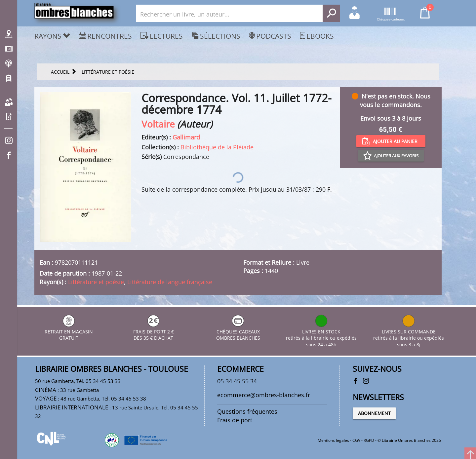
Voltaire (158, 124)
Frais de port (235, 420)
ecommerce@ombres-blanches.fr (264, 395)
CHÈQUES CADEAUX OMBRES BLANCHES (238, 332)
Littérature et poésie (96, 282)
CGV (356, 440)
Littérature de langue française (170, 282)
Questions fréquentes (247, 411)
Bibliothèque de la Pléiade (217, 147)
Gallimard (186, 137)
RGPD (369, 440)
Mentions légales (333, 440)
